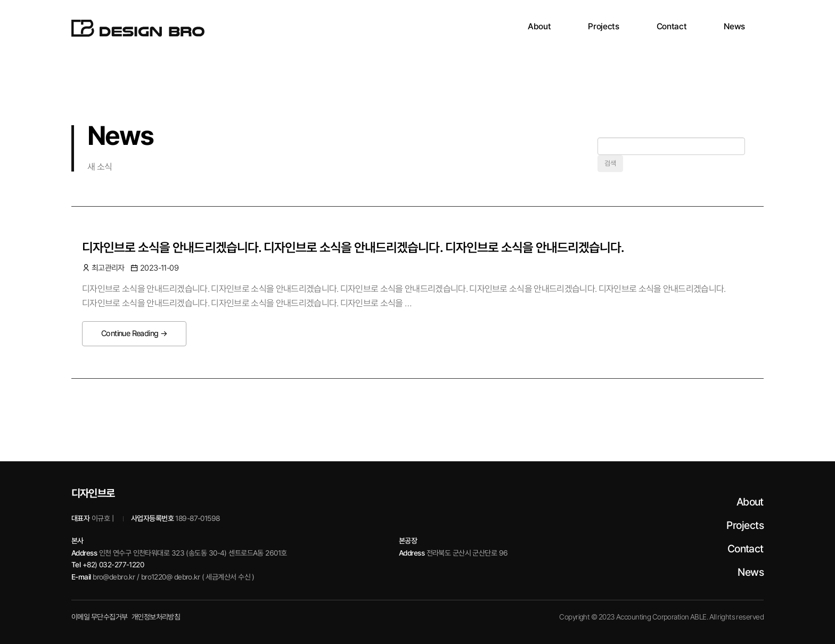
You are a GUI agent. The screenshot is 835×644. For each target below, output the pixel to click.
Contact (746, 549)
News (751, 572)
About (750, 502)
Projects (745, 525)
